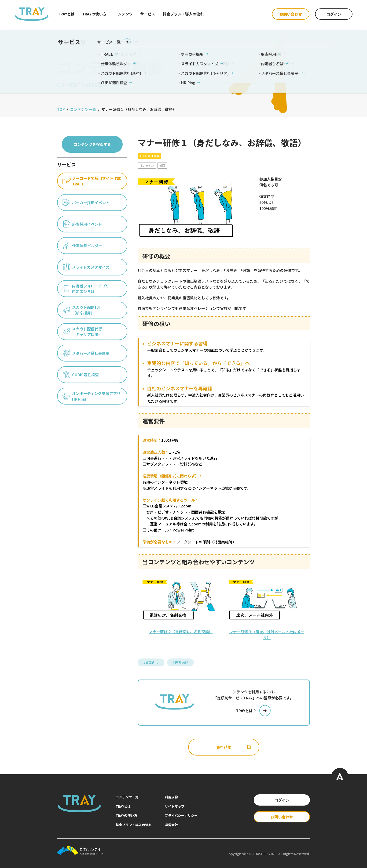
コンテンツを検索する (92, 144)
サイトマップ (175, 806)
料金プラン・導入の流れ (183, 14)
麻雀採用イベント (82, 224)
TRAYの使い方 (94, 14)
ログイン (334, 14)
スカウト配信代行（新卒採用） (82, 310)
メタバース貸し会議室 (86, 353)
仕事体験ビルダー (82, 246)
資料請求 (234, 747)
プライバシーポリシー (181, 815)
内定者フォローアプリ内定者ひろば (86, 289)
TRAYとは (66, 14)
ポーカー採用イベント (86, 203)
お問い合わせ (291, 14)
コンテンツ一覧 (83, 109)
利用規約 (171, 797)
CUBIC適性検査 (81, 375)
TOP (61, 109)
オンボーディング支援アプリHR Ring (92, 396)
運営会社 (171, 825)
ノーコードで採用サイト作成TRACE (92, 181)
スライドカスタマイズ (86, 267)
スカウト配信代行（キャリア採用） (82, 332)
